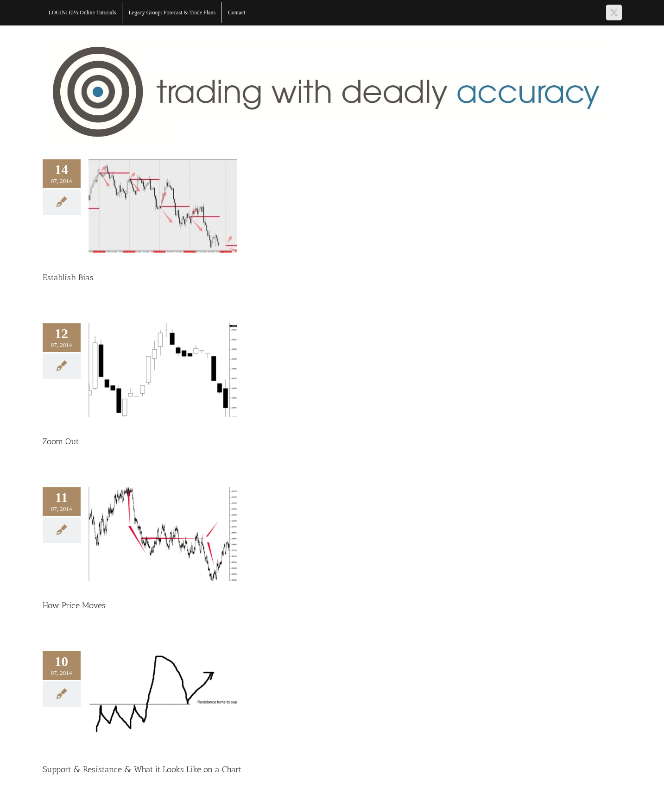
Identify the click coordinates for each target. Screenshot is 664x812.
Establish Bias (68, 277)
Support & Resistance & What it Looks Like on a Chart (142, 769)
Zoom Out (61, 441)
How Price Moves (74, 605)
